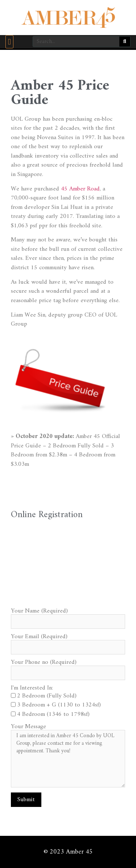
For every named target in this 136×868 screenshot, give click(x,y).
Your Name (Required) (39, 611)
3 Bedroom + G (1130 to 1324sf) (59, 705)
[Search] (125, 42)
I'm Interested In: (32, 688)
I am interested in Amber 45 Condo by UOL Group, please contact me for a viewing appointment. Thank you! (68, 759)
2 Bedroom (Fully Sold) (47, 696)
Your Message (28, 727)
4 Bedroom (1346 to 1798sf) (53, 714)
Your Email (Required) (39, 637)
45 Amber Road (80, 189)
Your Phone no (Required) (44, 663)
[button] (9, 42)
